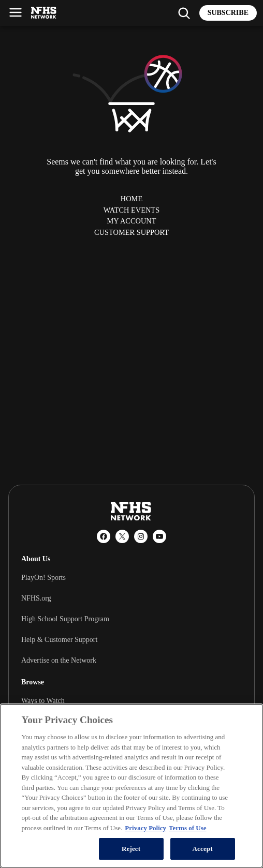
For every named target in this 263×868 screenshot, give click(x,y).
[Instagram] (141, 536)
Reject (131, 849)
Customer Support (131, 232)
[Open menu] (16, 12)
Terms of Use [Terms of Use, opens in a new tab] (187, 828)
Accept (203, 849)
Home (131, 199)
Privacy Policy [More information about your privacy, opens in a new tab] (145, 828)
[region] (131, 786)
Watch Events (131, 210)
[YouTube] (159, 536)
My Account (131, 221)
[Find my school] (184, 13)
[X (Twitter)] (122, 536)
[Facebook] (104, 536)
